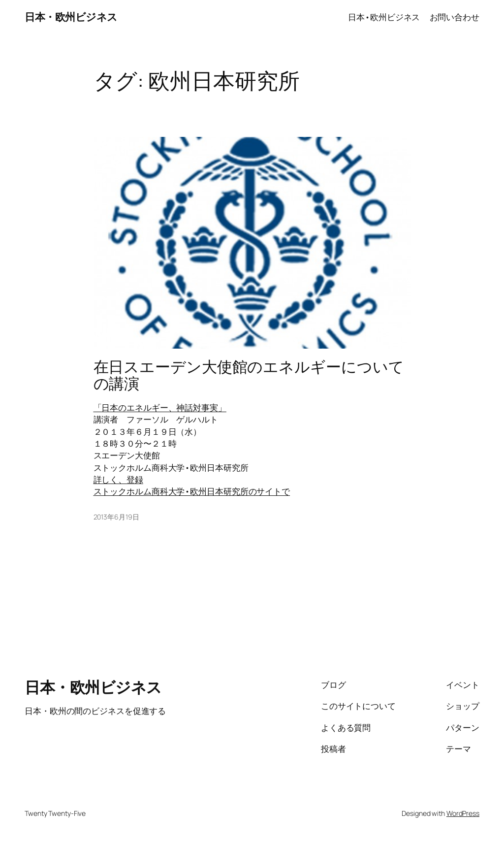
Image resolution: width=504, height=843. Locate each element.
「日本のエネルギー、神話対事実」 (160, 407)
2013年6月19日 (116, 517)
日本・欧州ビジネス (71, 17)
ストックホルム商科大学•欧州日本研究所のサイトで (192, 491)
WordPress (463, 813)
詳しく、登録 (118, 479)
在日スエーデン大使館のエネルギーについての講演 (249, 375)
